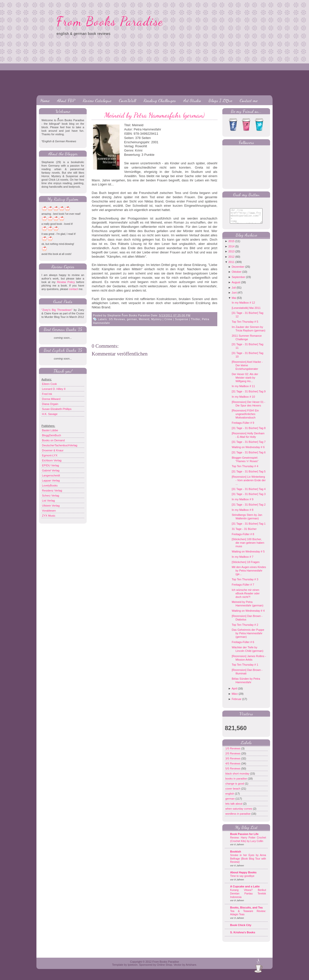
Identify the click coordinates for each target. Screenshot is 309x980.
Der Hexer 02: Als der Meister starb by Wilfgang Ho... (245, 381)
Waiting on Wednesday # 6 (248, 451)
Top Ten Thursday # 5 (245, 325)
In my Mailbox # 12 (243, 306)
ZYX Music (49, 516)
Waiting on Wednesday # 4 (248, 614)
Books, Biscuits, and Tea (246, 911)
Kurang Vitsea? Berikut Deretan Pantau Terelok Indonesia (248, 897)
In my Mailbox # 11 (243, 390)
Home (45, 100)
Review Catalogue (97, 100)
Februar (237, 703)
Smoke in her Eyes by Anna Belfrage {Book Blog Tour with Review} (248, 862)
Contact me (249, 100)
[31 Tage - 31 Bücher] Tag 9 (249, 395)
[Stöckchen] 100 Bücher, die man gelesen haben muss (248, 546)
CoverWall (127, 100)
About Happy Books (243, 876)
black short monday (238, 777)
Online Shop (164, 968)
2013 (231, 255)
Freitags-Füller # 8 (243, 538)
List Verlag (48, 501)
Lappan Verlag (51, 480)
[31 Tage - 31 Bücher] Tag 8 (249, 432)
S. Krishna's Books (243, 936)
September (238, 281)
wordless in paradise (238, 817)
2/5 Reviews (233, 757)
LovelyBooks (50, 485)
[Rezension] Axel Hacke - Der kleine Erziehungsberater (247, 369)
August (236, 286)
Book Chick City (241, 929)
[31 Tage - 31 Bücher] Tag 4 (249, 493)
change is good (235, 787)
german (132, 319)
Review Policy (66, 282)
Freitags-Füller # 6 (243, 646)
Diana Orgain (50, 404)
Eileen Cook (49, 384)
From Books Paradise (110, 21)
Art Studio (192, 100)
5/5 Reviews (233, 772)
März (235, 697)
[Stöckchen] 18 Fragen (246, 566)
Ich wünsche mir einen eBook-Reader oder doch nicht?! (246, 597)
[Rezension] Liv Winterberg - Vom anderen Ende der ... (249, 484)
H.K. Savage (50, 414)
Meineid (144, 319)
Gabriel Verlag (51, 470)
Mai (234, 302)
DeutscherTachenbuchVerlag (60, 445)
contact (73, 289)
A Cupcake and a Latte (245, 890)
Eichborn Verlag (52, 460)
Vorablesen (49, 511)
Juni (234, 296)
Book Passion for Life (244, 838)
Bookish (236, 855)
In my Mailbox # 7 (242, 561)
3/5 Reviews (117, 319)
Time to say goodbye (242, 880)
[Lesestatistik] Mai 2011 (246, 312)
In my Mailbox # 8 (242, 514)
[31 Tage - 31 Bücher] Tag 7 (249, 446)
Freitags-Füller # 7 (243, 588)
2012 (231, 260)
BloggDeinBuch (51, 435)
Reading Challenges (160, 100)
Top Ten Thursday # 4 (245, 470)
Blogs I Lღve (220, 100)
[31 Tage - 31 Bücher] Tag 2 (249, 508)
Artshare (191, 968)
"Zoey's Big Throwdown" (57, 310)
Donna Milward (51, 399)
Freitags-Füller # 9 (243, 427)
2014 (231, 250)
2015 (231, 245)
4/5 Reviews (233, 767)
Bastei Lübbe (50, 430)
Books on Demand (53, 440)
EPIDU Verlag (50, 465)
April (234, 692)
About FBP (66, 100)
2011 (231, 266)
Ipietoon (133, 968)
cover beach (233, 792)
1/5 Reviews (233, 752)
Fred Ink (47, 394)
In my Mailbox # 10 (243, 400)
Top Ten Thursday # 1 (245, 668)
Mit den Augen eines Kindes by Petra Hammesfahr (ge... (249, 574)
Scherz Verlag (50, 496)
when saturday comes (239, 812)
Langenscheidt (51, 475)
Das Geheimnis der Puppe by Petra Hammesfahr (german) (248, 637)
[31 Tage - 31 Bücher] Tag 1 (249, 527)
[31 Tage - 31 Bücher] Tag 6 (249, 456)
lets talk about (234, 807)
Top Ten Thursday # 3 (245, 583)
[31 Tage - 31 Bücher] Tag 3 (249, 498)
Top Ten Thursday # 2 (245, 628)
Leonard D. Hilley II (54, 389)
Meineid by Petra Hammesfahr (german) (154, 115)
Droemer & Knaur (53, 450)
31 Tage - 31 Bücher (244, 533)
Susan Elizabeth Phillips (57, 409)
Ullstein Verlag (51, 506)
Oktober (237, 275)
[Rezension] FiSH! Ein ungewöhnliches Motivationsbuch (245, 418)
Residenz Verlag (52, 491)
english (230, 797)
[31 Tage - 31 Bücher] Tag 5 (249, 475)
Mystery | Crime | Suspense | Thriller (176, 319)
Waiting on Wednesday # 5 (248, 555)
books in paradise (237, 782)
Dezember (238, 270)
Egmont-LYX (50, 455)
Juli (234, 291)
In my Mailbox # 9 (242, 503)
